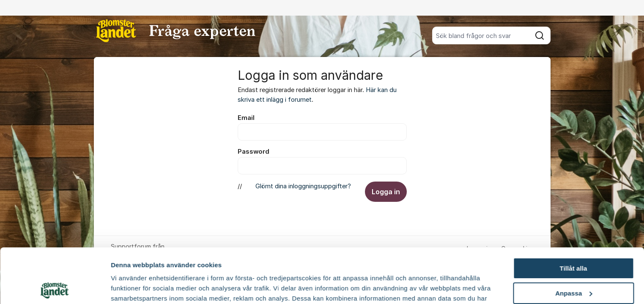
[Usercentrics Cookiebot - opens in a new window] (55, 288)
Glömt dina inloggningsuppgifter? (303, 186)
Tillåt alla (573, 214)
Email (246, 118)
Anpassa (574, 239)
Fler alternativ (132, 287)
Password (253, 152)
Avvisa (573, 263)
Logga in (386, 192)
